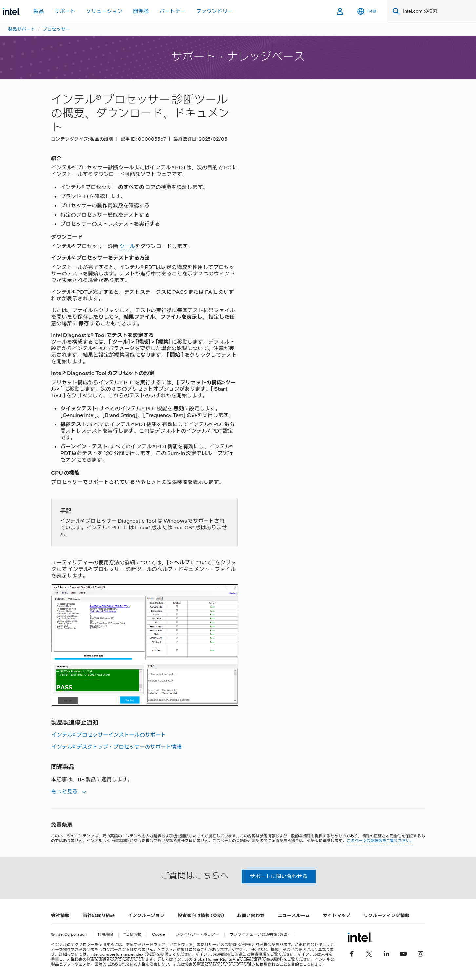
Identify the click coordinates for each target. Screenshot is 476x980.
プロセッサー (56, 29)
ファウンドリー (214, 11)
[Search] (395, 11)
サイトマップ (337, 915)
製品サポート (22, 29)
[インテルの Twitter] (369, 953)
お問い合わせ (251, 915)
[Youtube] (403, 953)
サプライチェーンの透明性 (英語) (259, 935)
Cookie (159, 935)
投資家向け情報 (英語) (201, 915)
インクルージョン (146, 915)
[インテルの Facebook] (352, 953)
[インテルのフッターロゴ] (360, 937)
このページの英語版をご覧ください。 (380, 841)
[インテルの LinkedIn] (386, 953)
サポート (65, 11)
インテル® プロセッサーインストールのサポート (109, 735)
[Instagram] (420, 953)
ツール (127, 246)
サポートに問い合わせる (279, 876)
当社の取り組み (99, 915)
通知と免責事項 (252, 954)
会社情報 (60, 915)
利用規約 (105, 935)
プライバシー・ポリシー (197, 935)
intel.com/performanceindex (117, 954)
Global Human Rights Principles (222, 959)
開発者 (141, 11)
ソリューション (104, 11)
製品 (39, 11)
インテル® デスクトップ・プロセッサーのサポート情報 (117, 747)
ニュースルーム (294, 915)
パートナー (172, 11)
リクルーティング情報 (387, 915)
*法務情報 (133, 935)
